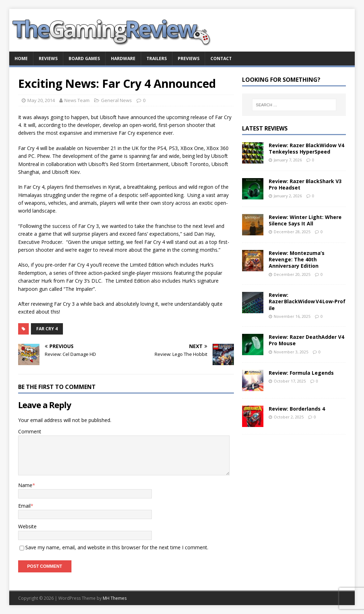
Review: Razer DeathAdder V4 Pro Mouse (306, 340)
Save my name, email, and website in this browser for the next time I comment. (117, 547)
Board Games (84, 58)
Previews (189, 58)
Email (24, 506)
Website (27, 526)
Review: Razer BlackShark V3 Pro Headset (305, 184)
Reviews (48, 58)
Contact (221, 58)
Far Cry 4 (47, 329)
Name (25, 485)
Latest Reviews (265, 128)
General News (116, 100)
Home (21, 58)
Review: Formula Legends (301, 373)
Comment (30, 431)
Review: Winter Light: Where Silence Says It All (305, 220)
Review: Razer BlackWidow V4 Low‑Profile (307, 301)
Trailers (157, 58)
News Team (77, 100)
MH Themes (115, 598)
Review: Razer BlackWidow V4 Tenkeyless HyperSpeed (306, 148)
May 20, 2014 (41, 100)
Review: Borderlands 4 (297, 409)
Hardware (123, 58)
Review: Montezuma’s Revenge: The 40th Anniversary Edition (297, 259)
